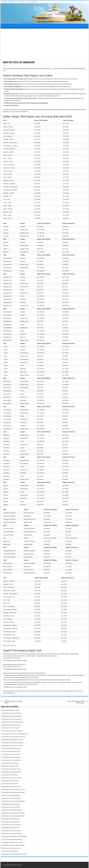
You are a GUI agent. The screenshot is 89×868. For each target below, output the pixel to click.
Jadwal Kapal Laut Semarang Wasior (12, 831)
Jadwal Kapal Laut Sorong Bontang (11, 760)
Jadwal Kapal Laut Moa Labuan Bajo (11, 748)
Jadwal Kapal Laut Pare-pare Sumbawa (12, 731)
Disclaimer (4, 2)
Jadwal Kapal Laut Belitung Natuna (11, 795)
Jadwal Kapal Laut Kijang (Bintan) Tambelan (13, 813)
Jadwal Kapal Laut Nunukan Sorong (11, 769)
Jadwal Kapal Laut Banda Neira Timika (12, 842)
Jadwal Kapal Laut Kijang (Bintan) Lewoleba (13, 792)
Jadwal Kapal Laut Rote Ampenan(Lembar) (13, 816)
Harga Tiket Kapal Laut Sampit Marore (14, 701)
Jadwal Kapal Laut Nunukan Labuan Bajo (13, 743)
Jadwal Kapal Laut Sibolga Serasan (11, 822)
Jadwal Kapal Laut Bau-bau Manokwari (12, 839)
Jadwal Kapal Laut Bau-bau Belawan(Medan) (14, 801)
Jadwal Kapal (12, 2)
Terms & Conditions (32, 2)
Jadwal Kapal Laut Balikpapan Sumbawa (13, 740)
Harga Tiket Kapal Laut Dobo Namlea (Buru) (75, 701)
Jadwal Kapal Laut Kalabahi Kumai (11, 819)
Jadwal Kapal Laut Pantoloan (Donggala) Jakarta (15, 734)
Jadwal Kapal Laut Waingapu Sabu (11, 848)
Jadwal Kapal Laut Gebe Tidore (10, 766)
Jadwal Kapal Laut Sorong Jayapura (11, 798)
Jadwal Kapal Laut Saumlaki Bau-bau (12, 834)
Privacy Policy (21, 2)
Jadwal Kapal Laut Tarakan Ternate (11, 725)
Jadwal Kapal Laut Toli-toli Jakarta (11, 728)
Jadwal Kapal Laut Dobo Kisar (10, 784)
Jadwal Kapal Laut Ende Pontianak (11, 754)
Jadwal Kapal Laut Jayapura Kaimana (12, 719)
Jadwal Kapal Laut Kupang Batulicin (11, 757)
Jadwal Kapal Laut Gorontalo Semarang (12, 722)
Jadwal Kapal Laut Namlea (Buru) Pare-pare (13, 789)
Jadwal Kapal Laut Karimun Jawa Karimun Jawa (14, 854)
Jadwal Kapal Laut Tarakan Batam (11, 804)
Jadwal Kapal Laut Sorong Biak (10, 851)
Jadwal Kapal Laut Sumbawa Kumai (11, 787)
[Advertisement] (45, 44)
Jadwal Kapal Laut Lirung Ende (10, 775)
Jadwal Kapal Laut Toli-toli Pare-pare (12, 778)
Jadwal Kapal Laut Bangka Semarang (12, 716)
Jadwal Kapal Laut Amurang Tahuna (11, 713)
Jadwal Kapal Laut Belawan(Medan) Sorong (13, 737)
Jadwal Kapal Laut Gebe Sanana (10, 781)
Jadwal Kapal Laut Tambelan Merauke (12, 810)
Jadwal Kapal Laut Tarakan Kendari (11, 807)
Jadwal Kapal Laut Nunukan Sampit (11, 751)
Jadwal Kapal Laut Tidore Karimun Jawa (12, 745)
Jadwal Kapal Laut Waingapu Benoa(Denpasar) (14, 836)
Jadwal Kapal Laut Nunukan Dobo (11, 828)
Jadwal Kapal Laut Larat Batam (10, 763)
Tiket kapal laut (12, 646)
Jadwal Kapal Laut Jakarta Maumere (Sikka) (13, 845)
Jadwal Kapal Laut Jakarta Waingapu (11, 825)
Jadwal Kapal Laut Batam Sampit (10, 710)
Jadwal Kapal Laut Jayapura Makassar (12, 772)
